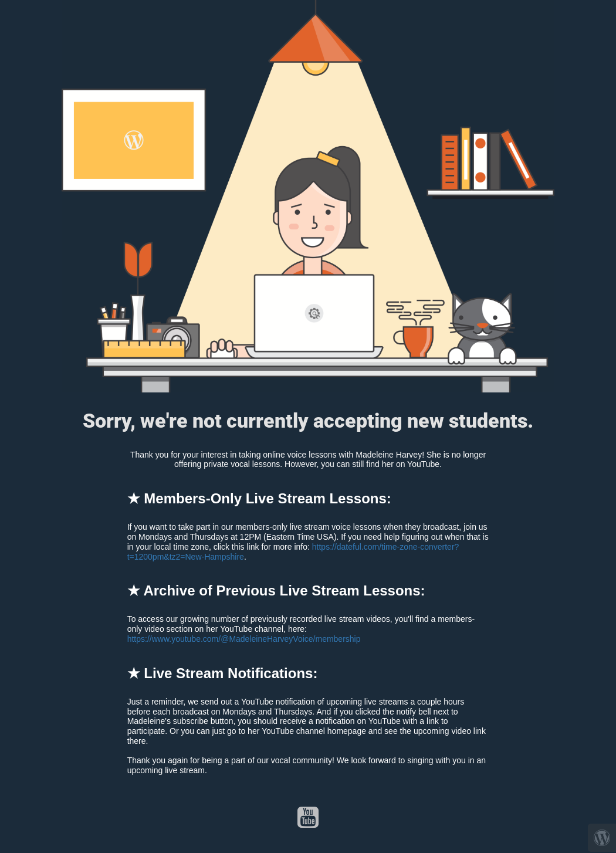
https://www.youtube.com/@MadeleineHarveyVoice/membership (244, 639)
